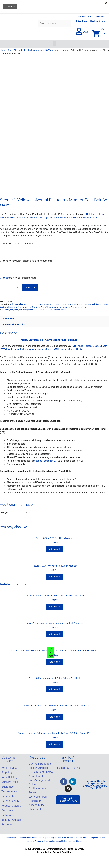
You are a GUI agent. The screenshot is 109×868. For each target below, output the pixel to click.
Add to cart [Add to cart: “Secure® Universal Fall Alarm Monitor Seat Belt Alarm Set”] (55, 634)
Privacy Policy (44, 852)
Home (3, 50)
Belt (12, 310)
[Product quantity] (11, 288)
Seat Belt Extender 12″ (45, 461)
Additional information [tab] (14, 324)
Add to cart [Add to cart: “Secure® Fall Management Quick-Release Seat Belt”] (55, 689)
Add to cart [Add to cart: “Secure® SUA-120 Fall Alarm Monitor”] (55, 549)
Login (86, 31)
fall (20, 310)
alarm (7, 310)
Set (46, 310)
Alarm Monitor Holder (83, 217)
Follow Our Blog (38, 768)
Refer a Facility (10, 801)
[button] (54, 43)
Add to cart (30, 288)
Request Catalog (11, 806)
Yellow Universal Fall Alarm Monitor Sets (70, 307)
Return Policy (9, 768)
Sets (50, 310)
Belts (16, 310)
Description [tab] (8, 319)
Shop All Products (17, 50)
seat (36, 310)
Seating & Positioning (9, 307)
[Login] (79, 31)
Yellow (64, 310)
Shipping (7, 772)
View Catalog (9, 777)
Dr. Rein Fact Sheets (41, 772)
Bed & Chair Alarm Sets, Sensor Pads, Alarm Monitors (31, 304)
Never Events (37, 776)
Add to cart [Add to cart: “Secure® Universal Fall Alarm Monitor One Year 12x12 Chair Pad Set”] (55, 717)
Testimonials (9, 791)
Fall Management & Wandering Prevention (49, 50)
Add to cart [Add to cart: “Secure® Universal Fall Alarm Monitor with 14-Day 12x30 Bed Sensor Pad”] (55, 744)
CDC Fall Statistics (40, 764)
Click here (5, 278)
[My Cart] (96, 33)
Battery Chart (9, 796)
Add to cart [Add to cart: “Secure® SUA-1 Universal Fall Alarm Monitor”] (55, 577)
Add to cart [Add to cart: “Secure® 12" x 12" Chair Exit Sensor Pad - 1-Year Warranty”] (55, 607)
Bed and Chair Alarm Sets (63, 304)
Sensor (41, 310)
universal (57, 310)
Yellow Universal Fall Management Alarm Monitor (39, 217)
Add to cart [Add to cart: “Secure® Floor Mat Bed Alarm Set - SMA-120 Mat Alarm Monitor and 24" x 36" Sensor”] (55, 662)
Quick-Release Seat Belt (87, 346)
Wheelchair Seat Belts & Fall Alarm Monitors (35, 307)
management (28, 310)
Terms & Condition (62, 852)
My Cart (103, 31)
